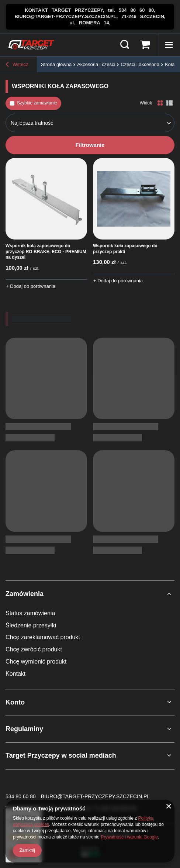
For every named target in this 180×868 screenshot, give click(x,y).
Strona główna (56, 64)
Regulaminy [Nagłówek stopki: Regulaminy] (24, 729)
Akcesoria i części (96, 64)
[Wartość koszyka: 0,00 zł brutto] (145, 45)
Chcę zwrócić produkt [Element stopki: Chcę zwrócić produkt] (34, 649)
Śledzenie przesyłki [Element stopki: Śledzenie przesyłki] (31, 625)
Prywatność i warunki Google (129, 837)
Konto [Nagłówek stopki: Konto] (15, 702)
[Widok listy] (169, 103)
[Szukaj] (125, 45)
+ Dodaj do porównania (31, 286)
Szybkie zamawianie (37, 103)
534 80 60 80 (21, 796)
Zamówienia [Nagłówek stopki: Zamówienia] (25, 594)
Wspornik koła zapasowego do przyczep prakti (125, 249)
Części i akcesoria (140, 64)
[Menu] (169, 45)
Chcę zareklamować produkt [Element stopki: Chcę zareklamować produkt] (43, 637)
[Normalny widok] (160, 103)
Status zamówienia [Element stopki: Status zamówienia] (30, 613)
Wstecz (17, 65)
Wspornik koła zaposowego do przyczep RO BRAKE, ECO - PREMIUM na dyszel (46, 252)
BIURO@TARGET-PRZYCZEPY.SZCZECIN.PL (95, 796)
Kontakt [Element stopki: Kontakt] (15, 674)
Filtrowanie (90, 145)
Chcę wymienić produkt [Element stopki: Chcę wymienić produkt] (36, 662)
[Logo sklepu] (31, 45)
